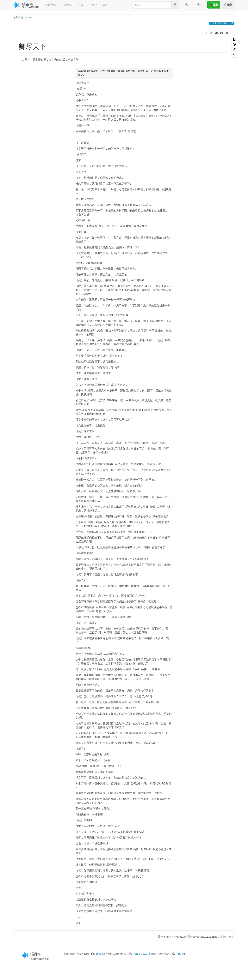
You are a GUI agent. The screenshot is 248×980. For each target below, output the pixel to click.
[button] (188, 5)
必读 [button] (82, 5)
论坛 (106, 5)
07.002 (30, 17)
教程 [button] (68, 5)
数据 (95, 5)
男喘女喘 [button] (52, 5)
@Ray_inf (180, 954)
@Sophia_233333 (141, 954)
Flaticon (98, 954)
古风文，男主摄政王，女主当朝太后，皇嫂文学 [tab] (50, 60)
